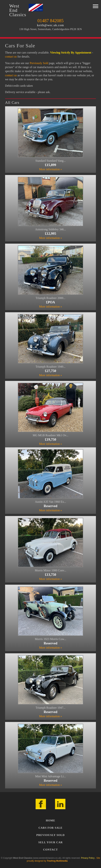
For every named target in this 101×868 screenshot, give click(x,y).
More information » (50, 169)
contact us (11, 57)
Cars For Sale (50, 828)
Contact (51, 850)
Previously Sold (39, 63)
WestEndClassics (18, 10)
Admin (71, 861)
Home (50, 820)
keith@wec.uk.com (50, 25)
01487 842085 (50, 21)
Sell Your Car (50, 842)
